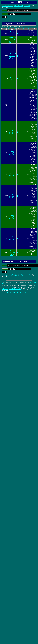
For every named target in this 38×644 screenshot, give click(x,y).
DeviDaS (27, 6)
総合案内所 (18, 6)
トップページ (8, 6)
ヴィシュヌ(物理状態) (12, 253)
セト (11, 105)
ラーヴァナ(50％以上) (13, 40)
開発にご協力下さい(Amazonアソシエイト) (14, 292)
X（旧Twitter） (15, 289)
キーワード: (17, 14)
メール (5, 289)
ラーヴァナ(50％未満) (13, 56)
